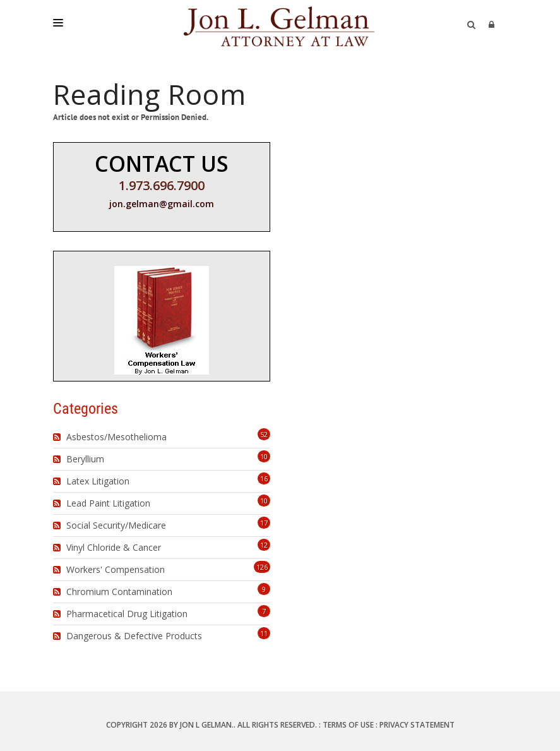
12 (264, 545)
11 (264, 633)
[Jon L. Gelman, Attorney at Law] (280, 25)
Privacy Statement (417, 725)
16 (264, 478)
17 (264, 523)
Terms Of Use (348, 725)
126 (262, 567)
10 (264, 456)
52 (264, 434)
